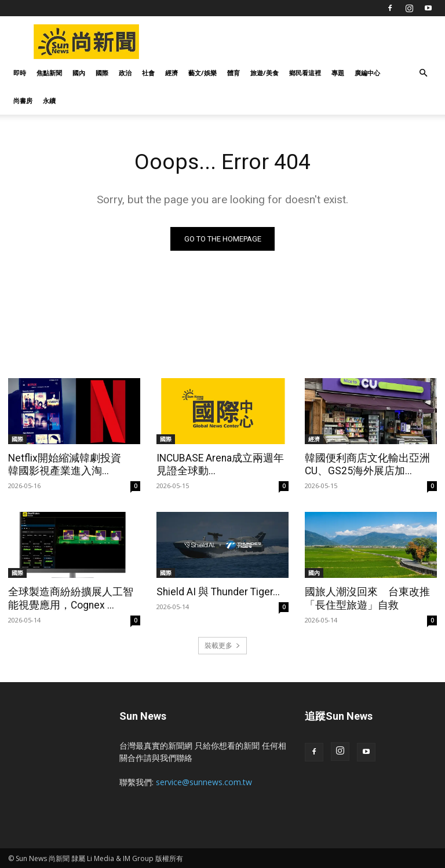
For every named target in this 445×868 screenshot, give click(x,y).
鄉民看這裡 (305, 73)
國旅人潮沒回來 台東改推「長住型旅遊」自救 (364, 598)
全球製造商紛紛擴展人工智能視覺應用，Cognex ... (72, 598)
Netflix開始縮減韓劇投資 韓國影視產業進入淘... (71, 464)
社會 (148, 73)
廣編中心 (367, 73)
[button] (423, 73)
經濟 (172, 73)
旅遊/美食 (265, 73)
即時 (20, 73)
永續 (49, 100)
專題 (338, 73)
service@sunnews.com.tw (204, 781)
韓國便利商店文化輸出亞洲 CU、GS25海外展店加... (369, 464)
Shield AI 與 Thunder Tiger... (216, 592)
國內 (79, 73)
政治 (125, 73)
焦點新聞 (49, 73)
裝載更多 (222, 644)
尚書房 (23, 100)
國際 (102, 73)
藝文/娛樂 (203, 73)
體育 (234, 73)
